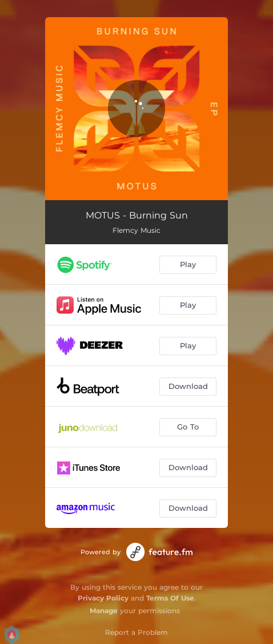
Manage (104, 611)
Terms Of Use (170, 598)
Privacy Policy (103, 598)
